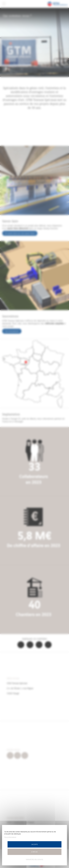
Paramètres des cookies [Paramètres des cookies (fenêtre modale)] (34, 859)
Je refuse (34, 852)
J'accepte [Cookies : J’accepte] (34, 844)
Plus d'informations (10, 837)
